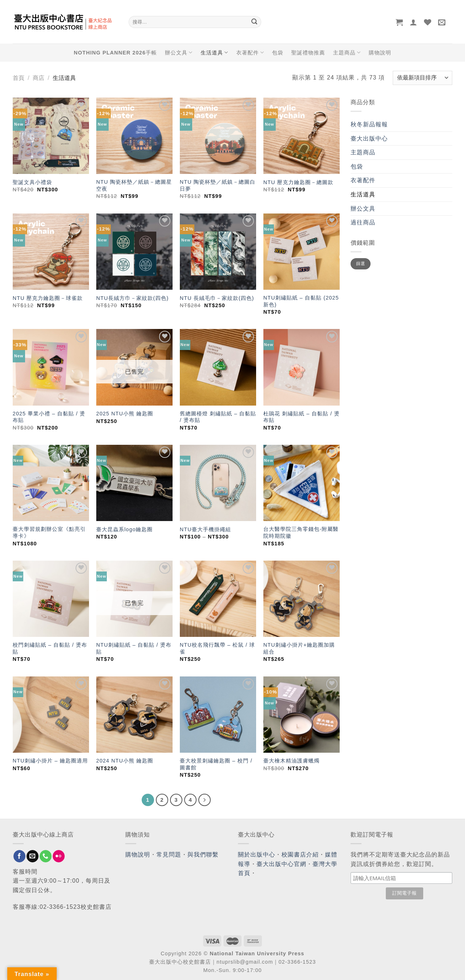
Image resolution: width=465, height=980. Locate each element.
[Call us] (46, 856)
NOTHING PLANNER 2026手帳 (115, 53)
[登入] (414, 22)
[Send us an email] (33, 856)
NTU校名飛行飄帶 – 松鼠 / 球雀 (217, 648)
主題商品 (347, 52)
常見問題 (169, 855)
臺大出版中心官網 (281, 864)
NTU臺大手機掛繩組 (205, 529)
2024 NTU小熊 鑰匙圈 (125, 761)
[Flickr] (59, 856)
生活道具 (214, 52)
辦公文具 (179, 52)
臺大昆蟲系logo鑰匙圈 (125, 529)
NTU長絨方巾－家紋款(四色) (133, 298)
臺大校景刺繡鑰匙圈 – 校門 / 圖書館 (216, 764)
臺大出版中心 (369, 139)
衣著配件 (250, 52)
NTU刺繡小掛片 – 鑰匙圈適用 (50, 761)
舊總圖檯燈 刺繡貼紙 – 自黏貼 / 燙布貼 (218, 417)
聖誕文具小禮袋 (32, 182)
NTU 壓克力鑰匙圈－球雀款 (48, 298)
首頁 (19, 78)
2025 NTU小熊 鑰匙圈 (125, 414)
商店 (39, 78)
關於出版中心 (257, 855)
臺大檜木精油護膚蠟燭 (292, 761)
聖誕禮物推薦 (308, 53)
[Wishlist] (428, 22)
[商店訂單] (422, 78)
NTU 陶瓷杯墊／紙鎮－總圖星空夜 (134, 185)
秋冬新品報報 (369, 124)
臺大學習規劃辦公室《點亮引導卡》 (49, 532)
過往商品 (363, 222)
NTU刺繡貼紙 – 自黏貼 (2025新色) (301, 301)
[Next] (205, 800)
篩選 (361, 264)
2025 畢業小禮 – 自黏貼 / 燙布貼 (49, 417)
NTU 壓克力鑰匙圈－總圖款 (298, 182)
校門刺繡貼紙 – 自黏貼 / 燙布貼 (50, 648)
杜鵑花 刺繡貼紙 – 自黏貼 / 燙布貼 (302, 417)
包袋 (278, 53)
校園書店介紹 (300, 855)
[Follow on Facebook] (19, 856)
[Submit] (254, 22)
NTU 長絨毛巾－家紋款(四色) (217, 298)
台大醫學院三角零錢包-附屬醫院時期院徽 (301, 532)
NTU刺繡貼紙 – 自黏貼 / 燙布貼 (134, 648)
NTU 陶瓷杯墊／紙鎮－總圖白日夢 (218, 185)
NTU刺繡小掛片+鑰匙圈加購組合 (299, 648)
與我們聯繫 (203, 855)
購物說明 (380, 53)
